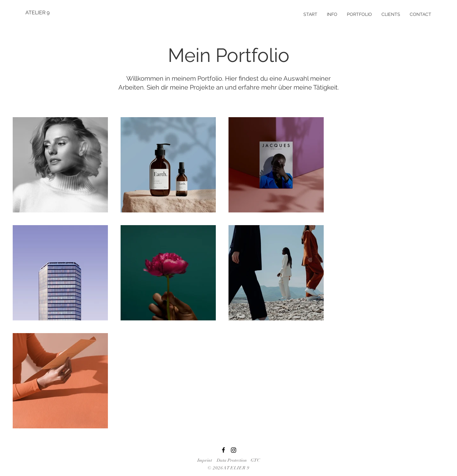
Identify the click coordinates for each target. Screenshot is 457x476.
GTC (255, 460)
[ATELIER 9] (48, 13)
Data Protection (232, 460)
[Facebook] (223, 450)
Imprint (205, 460)
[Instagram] (234, 450)
